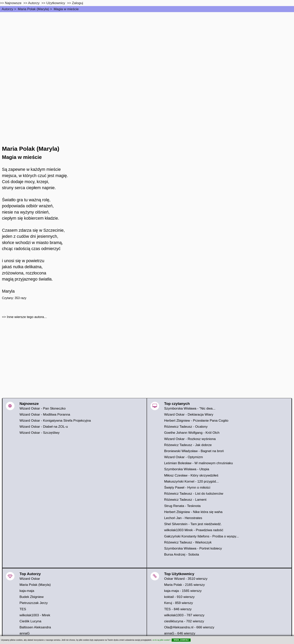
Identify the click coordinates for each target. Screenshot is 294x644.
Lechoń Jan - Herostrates (183, 518)
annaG (25, 633)
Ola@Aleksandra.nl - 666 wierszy (189, 627)
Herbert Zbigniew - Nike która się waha (193, 512)
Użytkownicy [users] (56, 3)
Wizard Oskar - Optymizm (184, 457)
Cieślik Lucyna (30, 621)
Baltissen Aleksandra (35, 627)
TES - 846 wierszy (178, 609)
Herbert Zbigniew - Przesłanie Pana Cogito (196, 420)
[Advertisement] (147, 41)
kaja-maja (27, 591)
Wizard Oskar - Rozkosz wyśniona (190, 439)
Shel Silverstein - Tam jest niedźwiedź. (193, 524)
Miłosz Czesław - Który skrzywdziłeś (191, 475)
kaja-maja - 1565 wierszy (183, 591)
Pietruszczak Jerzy (34, 603)
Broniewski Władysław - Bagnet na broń (194, 451)
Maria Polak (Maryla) (33, 9)
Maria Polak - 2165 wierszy (185, 585)
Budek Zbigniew (32, 597)
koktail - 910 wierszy (179, 597)
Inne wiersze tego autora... (27, 317)
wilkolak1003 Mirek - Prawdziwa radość (194, 530)
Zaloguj (78, 3)
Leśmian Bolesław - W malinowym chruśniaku (199, 463)
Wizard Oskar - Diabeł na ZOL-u (44, 427)
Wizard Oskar (30, 579)
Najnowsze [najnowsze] (13, 3)
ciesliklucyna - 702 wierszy (184, 621)
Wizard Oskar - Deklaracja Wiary (189, 414)
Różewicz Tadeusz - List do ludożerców (194, 493)
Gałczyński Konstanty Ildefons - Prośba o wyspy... (202, 536)
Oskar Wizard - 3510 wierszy (186, 579)
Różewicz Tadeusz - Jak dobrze (188, 445)
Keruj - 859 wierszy (179, 603)
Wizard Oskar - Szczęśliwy (40, 433)
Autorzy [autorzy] (34, 3)
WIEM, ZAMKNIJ (181, 640)
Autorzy (8, 9)
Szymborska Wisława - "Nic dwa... (190, 408)
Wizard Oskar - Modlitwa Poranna (45, 414)
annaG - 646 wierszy (180, 633)
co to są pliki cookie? (161, 640)
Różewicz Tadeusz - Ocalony (186, 427)
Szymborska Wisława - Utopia (187, 469)
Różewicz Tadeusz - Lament (185, 500)
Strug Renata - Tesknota (182, 506)
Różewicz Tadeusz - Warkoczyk (188, 542)
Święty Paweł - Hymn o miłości (187, 487)
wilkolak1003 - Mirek (35, 615)
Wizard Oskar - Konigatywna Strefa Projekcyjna (55, 420)
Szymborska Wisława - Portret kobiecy (193, 548)
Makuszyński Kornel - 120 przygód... (191, 481)
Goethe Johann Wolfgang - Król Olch (192, 433)
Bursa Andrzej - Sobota (182, 554)
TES (23, 609)
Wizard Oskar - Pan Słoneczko (43, 408)
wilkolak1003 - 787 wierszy (184, 615)
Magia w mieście (66, 9)
